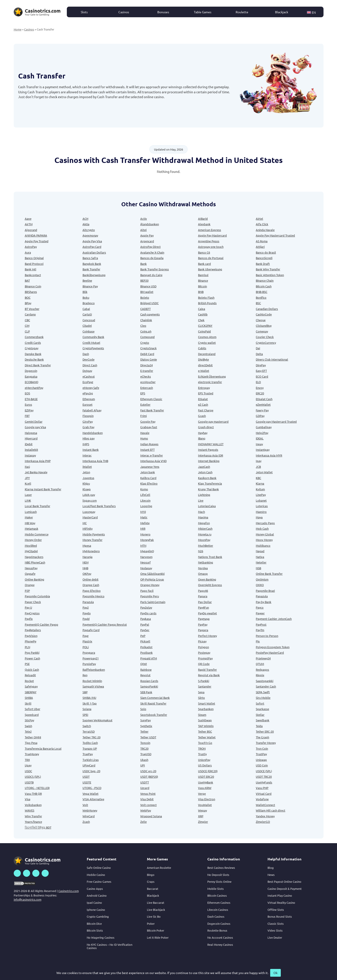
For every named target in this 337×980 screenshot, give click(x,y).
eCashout (89, 376)
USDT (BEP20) (149, 777)
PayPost (261, 624)
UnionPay (204, 760)
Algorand (31, 230)
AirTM (29, 224)
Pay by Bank (264, 602)
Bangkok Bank (92, 264)
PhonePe (31, 641)
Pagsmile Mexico (93, 596)
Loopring (146, 506)
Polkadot (146, 647)
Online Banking (35, 579)
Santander (205, 686)
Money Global (265, 534)
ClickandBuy (264, 326)
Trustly (202, 754)
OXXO (260, 585)
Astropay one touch (211, 247)
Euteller (145, 404)
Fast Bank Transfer (152, 410)
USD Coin (262, 765)
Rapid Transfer (207, 670)
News (271, 875)
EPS (143, 393)
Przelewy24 (263, 658)
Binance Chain (265, 280)
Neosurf (145, 562)
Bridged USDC (149, 303)
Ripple (260, 675)
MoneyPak (147, 540)
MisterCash (205, 528)
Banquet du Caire (151, 275)
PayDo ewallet (207, 613)
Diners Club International (272, 359)
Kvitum (260, 489)
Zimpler (203, 822)
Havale (145, 433)
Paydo (87, 613)
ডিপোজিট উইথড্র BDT (38, 827)
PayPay (203, 624)
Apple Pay (147, 235)
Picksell (145, 641)
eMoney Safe (91, 388)
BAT (27, 280)
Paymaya (204, 619)
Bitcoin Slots (95, 930)
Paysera (203, 630)
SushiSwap (205, 720)
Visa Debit (147, 799)
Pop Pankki (32, 652)
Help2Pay (262, 433)
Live (201, 500)
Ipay (259, 461)
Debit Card (147, 354)
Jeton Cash (205, 472)
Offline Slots (276, 910)
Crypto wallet (207, 343)
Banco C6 (204, 252)
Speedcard (32, 715)
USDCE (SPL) (264, 771)
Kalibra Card (148, 478)
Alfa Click (262, 224)
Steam (202, 715)
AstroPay (31, 247)
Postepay (204, 652)
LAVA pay (89, 495)
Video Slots (275, 930)
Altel (143, 230)
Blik (85, 292)
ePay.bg (88, 393)
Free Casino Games (99, 882)
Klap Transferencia (210, 483)
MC (85, 523)
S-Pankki (204, 681)
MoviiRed (31, 545)
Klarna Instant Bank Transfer (43, 489)
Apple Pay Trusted (37, 241)
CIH (27, 326)
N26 (201, 551)
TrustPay (261, 754)
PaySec (145, 630)
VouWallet (205, 805)
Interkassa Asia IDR (211, 455)
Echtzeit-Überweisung (212, 376)
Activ (144, 219)
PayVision (31, 636)
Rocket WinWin (92, 681)
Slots (84, 12)
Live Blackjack (156, 910)
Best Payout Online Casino (284, 882)
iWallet (87, 467)
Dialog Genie (149, 359)
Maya (259, 517)
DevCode (89, 359)
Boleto (145, 297)
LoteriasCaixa (207, 506)
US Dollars (205, 765)
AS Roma (262, 241)
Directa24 (146, 365)
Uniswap (261, 760)
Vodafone (262, 799)
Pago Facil (147, 591)
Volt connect (148, 805)
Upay (28, 765)
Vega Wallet (91, 794)
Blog (271, 868)
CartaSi (87, 314)
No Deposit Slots (218, 875)
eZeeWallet (263, 404)
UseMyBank (206, 782)
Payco (260, 607)
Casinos (124, 12)
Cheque (261, 320)
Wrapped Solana (151, 816)
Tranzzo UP (90, 748)
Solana (87, 709)
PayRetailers (33, 630)
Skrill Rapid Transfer (153, 703)
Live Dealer (275, 937)
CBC (27, 320)
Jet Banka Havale (36, 472)
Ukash (144, 760)
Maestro (261, 512)
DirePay (261, 365)
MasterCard (90, 517)
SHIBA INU (89, 698)
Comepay (262, 331)
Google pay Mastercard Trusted (276, 421)
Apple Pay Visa (92, 241)
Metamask (32, 528)
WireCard (89, 816)
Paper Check (33, 602)
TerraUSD (89, 731)
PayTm (260, 630)
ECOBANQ (32, 382)
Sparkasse (262, 709)
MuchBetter (206, 545)
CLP (27, 331)
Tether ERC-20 (265, 731)
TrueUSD (146, 754)
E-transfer (147, 371)
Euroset (88, 404)
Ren (85, 675)
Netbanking (206, 562)
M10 (143, 512)
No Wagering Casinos (101, 937)
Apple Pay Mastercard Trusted (275, 235)
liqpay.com (90, 500)
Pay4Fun (203, 607)
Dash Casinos (216, 916)
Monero (145, 534)
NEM (86, 562)
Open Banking (207, 579)
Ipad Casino (94, 903)
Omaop (203, 574)
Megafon (204, 523)
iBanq (202, 438)
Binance (203, 280)
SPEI (85, 715)
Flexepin (88, 416)
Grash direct (206, 427)
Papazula (262, 596)
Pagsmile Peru (150, 596)
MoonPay (204, 540)
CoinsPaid (204, 331)
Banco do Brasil (266, 252)
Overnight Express (210, 585)
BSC (258, 303)
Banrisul (203, 275)
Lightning (204, 495)
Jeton (86, 472)
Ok (275, 973)
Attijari (260, 247)
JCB (258, 467)
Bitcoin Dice (94, 924)
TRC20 (144, 748)
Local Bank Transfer (38, 506)
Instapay (30, 455)
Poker (151, 924)
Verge (202, 794)
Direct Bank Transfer (38, 365)
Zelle (143, 822)
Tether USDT (148, 737)
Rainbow (146, 670)
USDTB (29, 782)
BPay (28, 303)
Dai (258, 348)
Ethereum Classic (151, 399)
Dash (86, 354)
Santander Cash (266, 686)
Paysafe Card (91, 630)
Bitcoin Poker (156, 930)
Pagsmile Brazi (265, 591)
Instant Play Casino (280, 895)
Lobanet (261, 500)
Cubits (202, 348)
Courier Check (265, 337)
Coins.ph (146, 331)
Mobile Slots (216, 889)
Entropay (204, 388)
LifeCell (145, 495)
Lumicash (31, 512)
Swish (28, 726)
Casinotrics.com (69, 891)
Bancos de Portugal (211, 258)
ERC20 (260, 393)
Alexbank (204, 224)
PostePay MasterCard (270, 652)
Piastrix (87, 641)
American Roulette (159, 868)
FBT (27, 416)
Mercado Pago (265, 523)
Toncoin (145, 743)
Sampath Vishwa (93, 686)
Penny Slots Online (219, 882)
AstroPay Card (92, 247)
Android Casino (97, 895)
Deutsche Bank (34, 359)
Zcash (86, 822)
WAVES (30, 810)
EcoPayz (88, 382)
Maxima (203, 517)
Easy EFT (261, 371)
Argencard (147, 241)
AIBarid (203, 219)
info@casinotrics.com (28, 899)
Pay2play (146, 607)
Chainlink (146, 320)
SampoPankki (149, 686)
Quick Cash (32, 670)
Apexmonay (90, 235)
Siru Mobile (263, 698)
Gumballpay (264, 427)
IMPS (86, 444)
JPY (27, 478)
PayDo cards (148, 613)
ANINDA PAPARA (36, 235)
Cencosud (89, 320)
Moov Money (264, 540)
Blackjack (282, 12)
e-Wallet (204, 371)
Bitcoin (202, 286)
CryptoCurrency (266, 343)
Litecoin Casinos (218, 910)
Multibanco (263, 545)
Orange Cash (91, 585)
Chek (201, 320)
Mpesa (87, 545)
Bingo (151, 875)
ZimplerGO (263, 822)
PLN (27, 647)
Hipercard (31, 438)
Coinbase (89, 331)
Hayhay (203, 433)
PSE (27, 664)
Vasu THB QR (33, 794)
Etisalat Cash (264, 399)
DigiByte (203, 359)
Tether (144, 731)
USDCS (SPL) (33, 777)
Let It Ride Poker (158, 937)
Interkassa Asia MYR (269, 455)
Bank (143, 264)
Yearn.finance (33, 822)
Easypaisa (31, 376)
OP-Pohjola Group (152, 579)
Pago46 (203, 591)
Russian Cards (149, 681)
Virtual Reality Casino (281, 903)
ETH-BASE (31, 399)
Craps (151, 882)
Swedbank (263, 720)
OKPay (87, 574)
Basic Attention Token (270, 275)
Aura (28, 252)
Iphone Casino (96, 910)
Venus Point (148, 794)
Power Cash (32, 658)
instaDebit (31, 450)
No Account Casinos (220, 937)
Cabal (86, 309)
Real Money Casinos (220, 945)
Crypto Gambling (98, 916)
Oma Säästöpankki (152, 574)
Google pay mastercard (213, 421)
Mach (201, 512)
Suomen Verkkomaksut (97, 720)
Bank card (204, 264)
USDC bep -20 (91, 771)
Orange (30, 585)
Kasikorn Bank (207, 478)
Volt (85, 805)
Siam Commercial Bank (155, 698)
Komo (144, 489)
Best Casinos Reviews (221, 868)
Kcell (28, 483)
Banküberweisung (94, 275)
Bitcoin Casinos (217, 895)
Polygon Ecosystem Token (273, 647)
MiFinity (88, 528)
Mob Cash (262, 528)
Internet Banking (209, 461)
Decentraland (207, 354)
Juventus (88, 478)
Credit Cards (33, 343)
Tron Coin (262, 748)
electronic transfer (210, 382)
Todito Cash (90, 743)
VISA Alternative (93, 799)
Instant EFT (147, 450)
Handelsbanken (93, 433)
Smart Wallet (207, 703)
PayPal (145, 624)
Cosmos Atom (207, 337)
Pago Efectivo (92, 591)
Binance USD (148, 286)
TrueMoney (32, 754)
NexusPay (31, 568)
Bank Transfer (91, 269)
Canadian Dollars (267, 309)
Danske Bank (33, 354)
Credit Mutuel (91, 343)
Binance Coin (33, 286)
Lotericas (262, 506)
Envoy (260, 388)
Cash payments (150, 314)
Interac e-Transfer (152, 455)
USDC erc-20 (148, 771)
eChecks (146, 376)
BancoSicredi (264, 258)
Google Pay (148, 421)
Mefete (145, 523)
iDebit (29, 444)
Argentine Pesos (209, 241)
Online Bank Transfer (269, 574)
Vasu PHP (262, 788)
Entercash (147, 388)
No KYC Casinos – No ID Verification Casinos (110, 946)
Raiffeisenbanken (94, 670)
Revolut (145, 675)
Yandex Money (265, 816)
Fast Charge (206, 410)
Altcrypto (89, 230)
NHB (85, 568)
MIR (143, 528)
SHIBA (29, 698)
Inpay (259, 444)
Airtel (259, 219)
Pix (258, 641)
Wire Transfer (33, 816)
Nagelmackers (34, 557)
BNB (201, 292)
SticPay (29, 720)
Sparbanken (206, 709)
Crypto (145, 343)
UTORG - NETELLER (37, 788)
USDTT (145, 782)
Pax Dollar (205, 602)
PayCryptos (32, 613)
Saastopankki (265, 681)
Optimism (262, 579)
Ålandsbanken (150, 224)
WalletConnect (265, 805)
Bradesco (89, 303)
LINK (28, 500)
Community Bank (93, 337)
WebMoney (90, 810)
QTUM (260, 664)
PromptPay (205, 658)
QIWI (144, 664)
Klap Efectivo (149, 483)
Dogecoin (31, 371)
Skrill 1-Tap (90, 703)
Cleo (143, 326)
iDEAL (260, 438)
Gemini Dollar (34, 421)
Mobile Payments (94, 534)
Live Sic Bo (154, 916)
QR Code (204, 664)
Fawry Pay (262, 410)
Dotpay (87, 371)
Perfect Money (207, 636)
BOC (28, 297)
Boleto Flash (206, 297)
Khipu (86, 483)
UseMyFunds (264, 782)
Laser (28, 495)
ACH (85, 219)
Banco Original (34, 258)
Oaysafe (30, 574)
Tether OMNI (33, 737)
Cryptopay (32, 348)
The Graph (262, 737)
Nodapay (146, 568)
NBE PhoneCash (35, 562)
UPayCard (89, 765)
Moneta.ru (205, 534)
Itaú (27, 467)
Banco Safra (90, 258)
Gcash (202, 416)
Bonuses (163, 12)
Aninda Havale (265, 230)
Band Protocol (34, 264)
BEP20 (144, 280)
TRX (27, 760)
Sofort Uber (33, 709)
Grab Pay (88, 427)
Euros (28, 404)
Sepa (201, 692)
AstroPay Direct (150, 247)
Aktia (86, 224)
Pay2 (86, 607)
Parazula (88, 602)
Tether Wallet (207, 737)
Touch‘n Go (205, 743)
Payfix (29, 619)
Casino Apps (95, 889)
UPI (143, 765)
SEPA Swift (263, 692)
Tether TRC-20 (91, 737)
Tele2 (28, 731)
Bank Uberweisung (210, 269)
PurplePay (89, 664)
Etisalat (203, 399)
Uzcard (145, 788)
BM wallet (147, 292)
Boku (86, 297)
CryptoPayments (93, 348)
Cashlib (203, 314)
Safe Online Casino (99, 868)
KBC (258, 478)
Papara (203, 596)
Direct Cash (90, 365)
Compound (147, 337)
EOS (27, 393)
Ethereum (89, 399)
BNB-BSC (262, 292)
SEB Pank (146, 692)
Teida (259, 726)
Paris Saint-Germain (153, 602)
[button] (314, 12)
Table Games (203, 12)
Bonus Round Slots (280, 916)
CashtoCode (264, 314)
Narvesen (146, 557)
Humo (144, 438)
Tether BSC (205, 731)
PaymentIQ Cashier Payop (41, 624)
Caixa (202, 309)
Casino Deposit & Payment (285, 889)
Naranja (88, 557)
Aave (28, 219)
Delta (259, 354)
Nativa (260, 557)
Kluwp (87, 489)
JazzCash (204, 467)
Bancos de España (152, 258)
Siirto (201, 698)
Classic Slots (276, 924)
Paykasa (146, 619)
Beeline (87, 280)
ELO (258, 382)
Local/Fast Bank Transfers (99, 506)
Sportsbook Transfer (154, 715)
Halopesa (31, 433)
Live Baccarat (156, 903)
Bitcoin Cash (264, 286)
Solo (143, 709)
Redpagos (262, 670)
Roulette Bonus (217, 930)
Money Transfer (92, 540)
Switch (87, 726)
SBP (85, 692)
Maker (29, 517)
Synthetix (146, 726)
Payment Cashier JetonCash (274, 619)
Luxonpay (89, 512)
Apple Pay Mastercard (212, 235)
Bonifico (261, 297)
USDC (28, 771)
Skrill (28, 703)
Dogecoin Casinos (219, 924)
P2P (27, 591)
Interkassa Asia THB (95, 461)
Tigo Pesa (31, 743)
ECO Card (262, 376)
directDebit (205, 365)
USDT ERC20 (206, 777)
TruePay (88, 754)
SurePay (145, 720)
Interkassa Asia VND (153, 461)
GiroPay (88, 421)
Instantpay (263, 450)
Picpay (202, 641)
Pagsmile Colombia (37, 596)
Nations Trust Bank (210, 557)
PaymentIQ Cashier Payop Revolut (105, 624)
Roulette (242, 12)
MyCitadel (31, 551)
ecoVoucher (148, 382)
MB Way (30, 523)
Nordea (203, 568)
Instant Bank (91, 450)
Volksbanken (33, 805)
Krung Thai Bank (208, 489)
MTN (143, 545)
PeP (143, 636)
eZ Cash (203, 404)
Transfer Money (266, 743)
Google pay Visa (35, 427)
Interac (87, 455)
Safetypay (31, 686)
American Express (210, 230)
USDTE (87, 782)
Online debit (91, 579)
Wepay (202, 810)
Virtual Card (264, 794)
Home (18, 29)
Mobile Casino (96, 875)
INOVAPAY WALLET (211, 444)
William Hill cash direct (271, 810)
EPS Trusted (206, 393)
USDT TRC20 (264, 777)
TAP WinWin (206, 726)
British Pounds (207, 303)
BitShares (31, 292)
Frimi (143, 416)
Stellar (260, 715)
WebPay (146, 810)
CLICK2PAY (205, 326)
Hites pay (89, 438)
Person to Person (267, 636)
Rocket (29, 681)
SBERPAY (31, 692)
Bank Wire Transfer (268, 269)
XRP (201, 816)
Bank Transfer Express (155, 269)
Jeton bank (148, 472)
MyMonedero (91, 551)
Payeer (260, 613)
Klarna (260, 483)
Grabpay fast (149, 427)
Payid (86, 619)
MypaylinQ (147, 551)
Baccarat (153, 889)
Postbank (146, 652)
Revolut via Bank (209, 675)
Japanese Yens (150, 467)
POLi (86, 647)
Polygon (203, 647)
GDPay (260, 416)
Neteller (261, 562)
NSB (258, 568)
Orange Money (150, 585)
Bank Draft (263, 264)
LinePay (261, 495)
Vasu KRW (205, 788)
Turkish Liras (91, 760)
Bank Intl (31, 269)
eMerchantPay (34, 388)
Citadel (87, 326)
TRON (202, 748)
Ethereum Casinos (219, 903)
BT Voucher (32, 309)
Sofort (260, 703)
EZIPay (29, 410)
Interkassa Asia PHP (38, 461)
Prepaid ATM (149, 658)
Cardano (30, 314)
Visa (28, 799)
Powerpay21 (91, 658)
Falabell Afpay (92, 410)
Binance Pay (90, 286)
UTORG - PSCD (92, 788)
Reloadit (30, 675)
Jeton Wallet (264, 472)
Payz (86, 636)
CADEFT (145, 309)
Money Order (33, 540)
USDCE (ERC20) (208, 771)
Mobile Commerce (37, 534)
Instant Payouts (208, 450)
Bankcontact (33, 275)
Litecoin (145, 500)
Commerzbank (34, 337)
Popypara (89, 652)
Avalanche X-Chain (152, 252)
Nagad (260, 551)
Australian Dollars (94, 252)
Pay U (28, 607)
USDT (86, 777)
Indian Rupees (149, 444)
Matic (144, 517)
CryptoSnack (148, 348)
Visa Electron (207, 799)
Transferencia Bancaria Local (43, 748)
